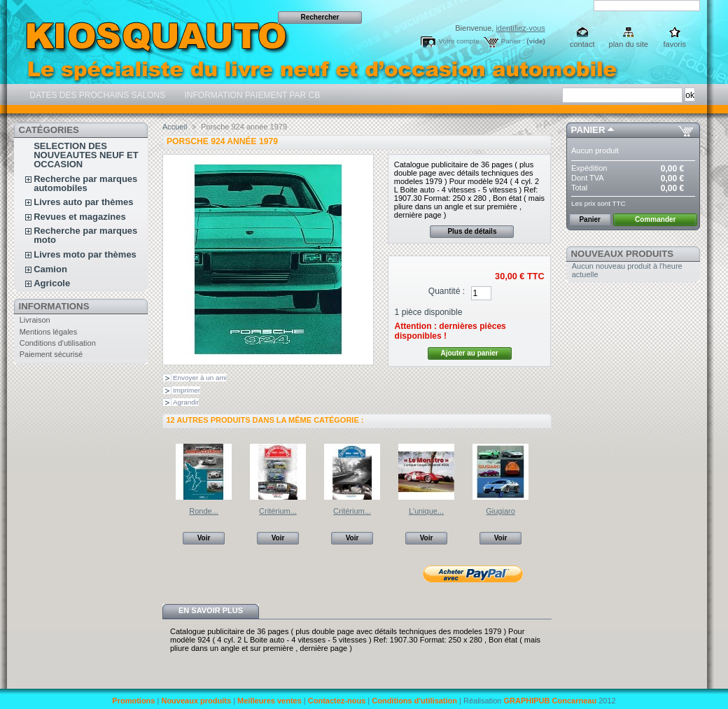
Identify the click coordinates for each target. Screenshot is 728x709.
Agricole (52, 283)
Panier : (513, 41)
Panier (588, 130)
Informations (54, 306)
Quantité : (447, 291)
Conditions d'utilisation (58, 343)
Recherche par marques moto (85, 235)
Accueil (175, 127)
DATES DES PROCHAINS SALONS (96, 95)
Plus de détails (472, 231)
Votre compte (458, 41)
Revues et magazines (80, 217)
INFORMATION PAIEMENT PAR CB (251, 95)
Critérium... (278, 511)
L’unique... (426, 511)
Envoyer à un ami (200, 378)
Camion (50, 269)
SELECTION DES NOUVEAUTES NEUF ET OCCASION (86, 155)
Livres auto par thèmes (83, 202)
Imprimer (187, 390)
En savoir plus (211, 610)
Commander (655, 219)
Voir (204, 538)
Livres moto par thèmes (85, 254)
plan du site (629, 44)
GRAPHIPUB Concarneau (550, 701)
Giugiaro (500, 511)
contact (582, 44)
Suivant (546, 471)
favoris (675, 44)
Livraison (35, 320)
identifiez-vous (520, 28)
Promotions (133, 701)
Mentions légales (49, 332)
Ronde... (204, 511)
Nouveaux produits (623, 254)
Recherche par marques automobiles (85, 183)
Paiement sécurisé (51, 354)
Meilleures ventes (269, 701)
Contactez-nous (337, 701)
